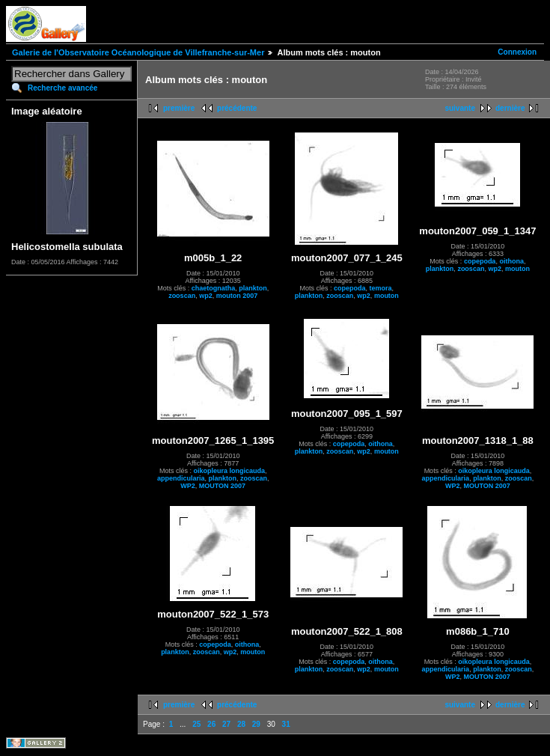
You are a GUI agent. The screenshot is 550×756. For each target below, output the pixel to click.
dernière (510, 108)
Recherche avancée (62, 88)
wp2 (206, 296)
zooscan (182, 296)
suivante (460, 108)
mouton (386, 296)
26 (211, 724)
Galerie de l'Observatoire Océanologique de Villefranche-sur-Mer (138, 52)
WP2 (188, 486)
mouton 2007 (237, 296)
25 (196, 724)
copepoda (350, 288)
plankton (253, 288)
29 (256, 724)
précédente (237, 108)
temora (381, 288)
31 (286, 724)
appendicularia (181, 478)
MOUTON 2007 (222, 486)
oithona (511, 261)
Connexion (517, 52)
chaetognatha (214, 288)
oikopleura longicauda (229, 471)
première (179, 108)
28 (241, 724)
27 (226, 724)
